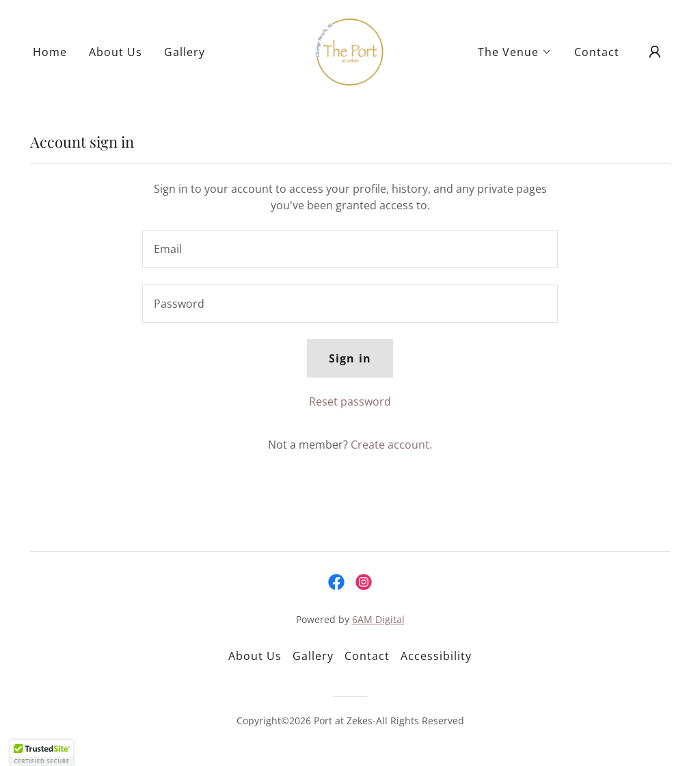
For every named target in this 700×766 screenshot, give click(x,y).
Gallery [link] (185, 52)
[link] (350, 51)
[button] (515, 52)
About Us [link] (116, 52)
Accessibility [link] (436, 656)
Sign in (350, 358)
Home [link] (50, 52)
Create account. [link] (391, 445)
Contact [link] (597, 52)
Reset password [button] (350, 401)
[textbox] (350, 249)
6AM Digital (378, 619)
